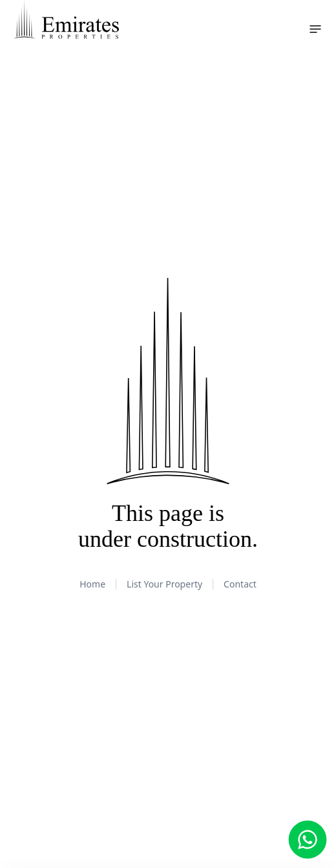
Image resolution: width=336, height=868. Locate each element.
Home (92, 584)
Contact (240, 584)
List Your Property (164, 584)
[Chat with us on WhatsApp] (308, 840)
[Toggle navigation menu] (315, 29)
